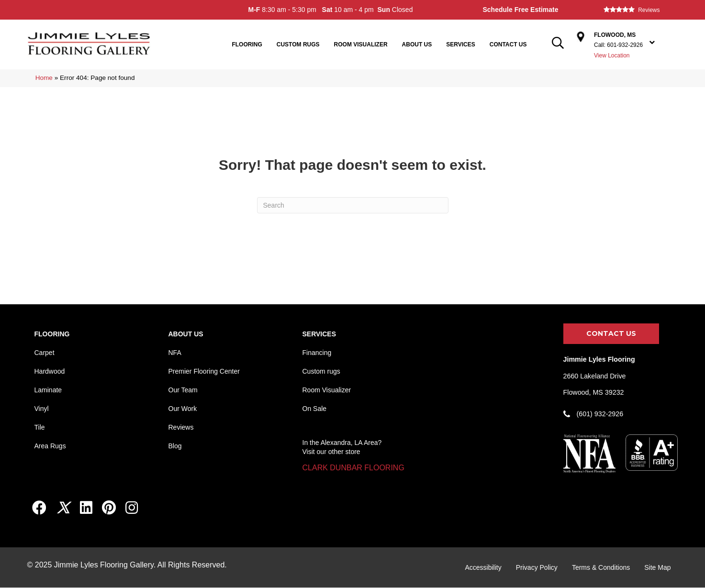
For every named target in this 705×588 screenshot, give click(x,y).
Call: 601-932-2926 (618, 45)
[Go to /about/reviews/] (641, 10)
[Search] (353, 205)
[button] (353, 468)
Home (44, 78)
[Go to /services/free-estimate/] (534, 10)
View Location (612, 55)
